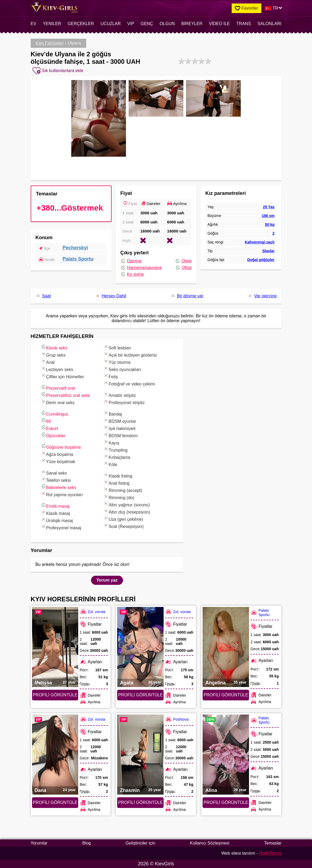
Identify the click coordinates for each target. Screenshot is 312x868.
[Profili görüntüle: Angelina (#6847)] (226, 647)
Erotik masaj (55, 505)
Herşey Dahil (111, 296)
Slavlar (268, 251)
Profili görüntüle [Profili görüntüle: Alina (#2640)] (226, 802)
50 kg (270, 224)
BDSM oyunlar (120, 421)
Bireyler (192, 24)
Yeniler (52, 24)
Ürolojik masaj (57, 520)
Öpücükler (53, 435)
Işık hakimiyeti (119, 428)
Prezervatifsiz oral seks (66, 395)
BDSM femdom (120, 435)
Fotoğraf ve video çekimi (129, 383)
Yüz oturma (117, 362)
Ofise (183, 268)
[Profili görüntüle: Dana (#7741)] (55, 755)
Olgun (167, 24)
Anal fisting (116, 482)
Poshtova (177, 719)
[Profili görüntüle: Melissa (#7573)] (55, 647)
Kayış (111, 442)
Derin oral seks (58, 402)
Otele (183, 261)
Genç (147, 24)
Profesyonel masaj (61, 527)
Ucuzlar (111, 24)
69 (46, 421)
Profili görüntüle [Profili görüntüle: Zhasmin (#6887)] (141, 802)
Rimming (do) (119, 497)
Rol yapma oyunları (62, 494)
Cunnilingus (55, 413)
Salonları (270, 24)
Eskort (50, 428)
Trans (244, 24)
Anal (48, 362)
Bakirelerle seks (59, 487)
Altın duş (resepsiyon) (127, 511)
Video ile (219, 24)
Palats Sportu (78, 259)
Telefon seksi (56, 480)
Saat (43, 296)
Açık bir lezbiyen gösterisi (130, 354)
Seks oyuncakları (122, 369)
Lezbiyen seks (57, 369)
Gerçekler (81, 24)
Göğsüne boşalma (61, 446)
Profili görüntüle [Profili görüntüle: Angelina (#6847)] (226, 695)
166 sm (268, 216)
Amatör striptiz (120, 395)
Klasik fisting (118, 475)
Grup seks (53, 354)
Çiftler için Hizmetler (62, 376)
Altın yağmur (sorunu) (127, 504)
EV (33, 24)
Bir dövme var (187, 296)
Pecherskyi (75, 248)
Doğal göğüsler (261, 260)
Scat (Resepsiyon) (123, 526)
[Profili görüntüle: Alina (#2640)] (226, 755)
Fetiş (111, 376)
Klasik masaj (56, 513)
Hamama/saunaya (141, 268)
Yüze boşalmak (58, 461)
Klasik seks (54, 347)
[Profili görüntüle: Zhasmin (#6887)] (140, 755)
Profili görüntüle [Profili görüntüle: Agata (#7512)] (141, 695)
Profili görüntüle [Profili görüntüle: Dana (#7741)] (55, 802)
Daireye (131, 261)
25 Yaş (269, 207)
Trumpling (115, 449)
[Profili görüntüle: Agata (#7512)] (140, 647)
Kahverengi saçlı (260, 242)
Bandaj (113, 413)
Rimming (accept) (123, 490)
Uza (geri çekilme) (123, 518)
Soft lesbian (117, 347)
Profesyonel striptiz (124, 402)
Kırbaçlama (117, 457)
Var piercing (262, 296)
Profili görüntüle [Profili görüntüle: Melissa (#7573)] (55, 695)
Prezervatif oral (58, 387)
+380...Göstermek (70, 208)
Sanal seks (54, 472)
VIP (131, 24)
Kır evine (132, 274)
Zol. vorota (93, 612)
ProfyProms (270, 853)
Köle (110, 464)
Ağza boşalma (57, 454)
